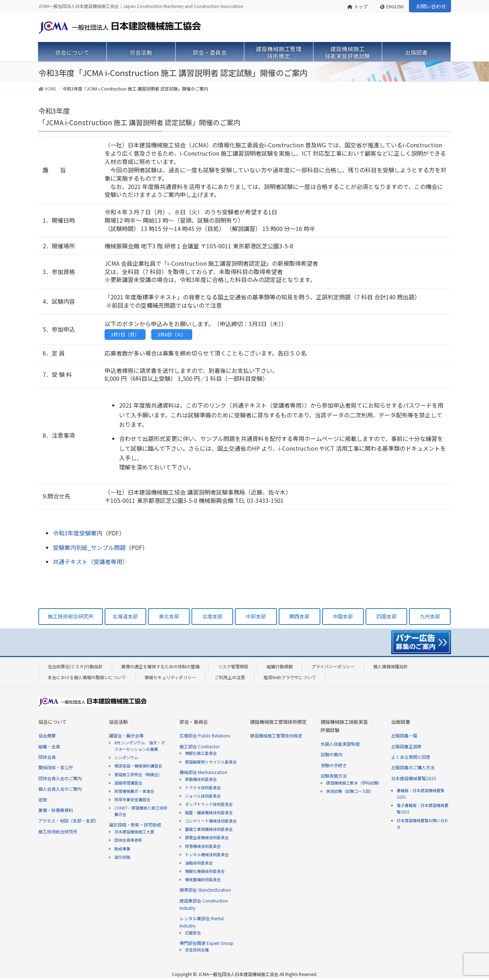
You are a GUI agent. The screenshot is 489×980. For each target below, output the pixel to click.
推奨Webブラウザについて (290, 677)
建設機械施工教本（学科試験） (354, 783)
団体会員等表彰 (128, 840)
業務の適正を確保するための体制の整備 (160, 666)
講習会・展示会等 (126, 735)
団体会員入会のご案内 (60, 778)
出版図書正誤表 (406, 746)
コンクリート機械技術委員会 (211, 821)
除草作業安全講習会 (132, 799)
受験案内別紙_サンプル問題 (89, 547)
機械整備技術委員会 (203, 879)
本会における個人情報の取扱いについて (87, 677)
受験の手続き (334, 765)
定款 (43, 800)
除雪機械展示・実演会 (134, 791)
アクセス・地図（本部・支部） (69, 821)
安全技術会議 (197, 950)
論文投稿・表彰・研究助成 (135, 825)
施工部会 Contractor (200, 746)
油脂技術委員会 (199, 863)
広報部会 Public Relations (205, 735)
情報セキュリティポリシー (170, 677)
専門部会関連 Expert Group (206, 943)
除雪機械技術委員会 (203, 846)
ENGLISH (392, 6)
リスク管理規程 (233, 666)
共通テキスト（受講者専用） (90, 561)
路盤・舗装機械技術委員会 (209, 812)
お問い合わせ (431, 6)
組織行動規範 (280, 666)
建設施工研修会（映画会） (138, 774)
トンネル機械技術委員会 (207, 854)
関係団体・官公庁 (56, 767)
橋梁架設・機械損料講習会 (138, 766)
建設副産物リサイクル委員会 (211, 762)
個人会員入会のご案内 (60, 789)
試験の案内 (332, 754)
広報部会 (193, 933)
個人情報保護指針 (391, 666)
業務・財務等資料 (56, 810)
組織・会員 (49, 746)
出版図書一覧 (404, 735)
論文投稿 (122, 857)
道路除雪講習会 (128, 783)
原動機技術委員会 (201, 779)
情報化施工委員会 (201, 753)
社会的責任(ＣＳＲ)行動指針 (75, 666)
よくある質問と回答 (411, 757)
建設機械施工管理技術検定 (276, 735)
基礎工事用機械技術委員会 (209, 829)
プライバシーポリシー (333, 666)
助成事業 (122, 849)
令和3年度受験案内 (78, 533)
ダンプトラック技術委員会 (209, 804)
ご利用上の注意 (230, 677)
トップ (357, 6)
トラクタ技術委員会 (203, 787)
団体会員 (47, 757)
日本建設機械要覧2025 (414, 778)
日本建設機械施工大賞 (134, 832)
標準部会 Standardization (205, 890)
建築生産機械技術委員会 (207, 837)
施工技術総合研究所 (58, 831)
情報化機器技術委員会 (205, 871)
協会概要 (47, 735)
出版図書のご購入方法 (413, 767)
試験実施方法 (334, 776)
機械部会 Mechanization (203, 772)
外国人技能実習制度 (340, 744)
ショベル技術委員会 (203, 796)
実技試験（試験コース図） (350, 791)
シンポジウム (126, 757)
